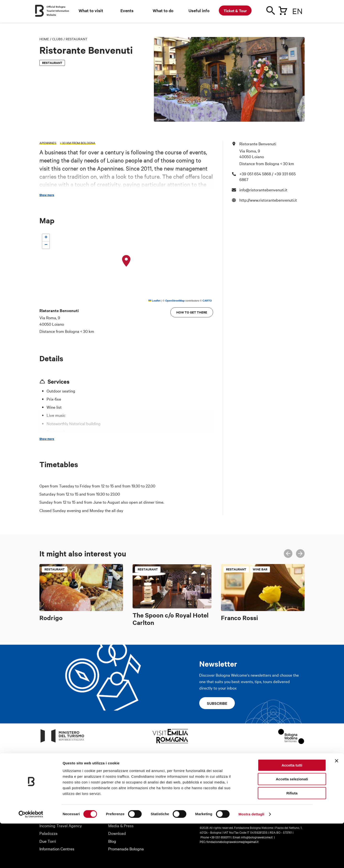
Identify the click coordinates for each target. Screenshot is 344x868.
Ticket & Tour (235, 10)
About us (47, 795)
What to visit (91, 10)
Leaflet (154, 301)
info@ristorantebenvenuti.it (263, 190)
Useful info (199, 10)
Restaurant (77, 39)
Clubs (57, 39)
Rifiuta (292, 838)
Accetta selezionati (292, 824)
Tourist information (125, 795)
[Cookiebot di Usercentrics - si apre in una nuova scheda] (31, 859)
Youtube (291, 796)
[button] (126, 261)
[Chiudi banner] (337, 805)
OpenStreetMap (175, 301)
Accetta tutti (292, 810)
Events (127, 10)
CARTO (207, 301)
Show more (47, 195)
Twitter (281, 796)
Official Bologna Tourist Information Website (58, 11)
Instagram (260, 796)
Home (44, 39)
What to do (163, 10)
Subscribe (217, 703)
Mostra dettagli (251, 859)
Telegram (302, 796)
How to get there (192, 312)
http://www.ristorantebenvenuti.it (268, 200)
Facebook (270, 796)
